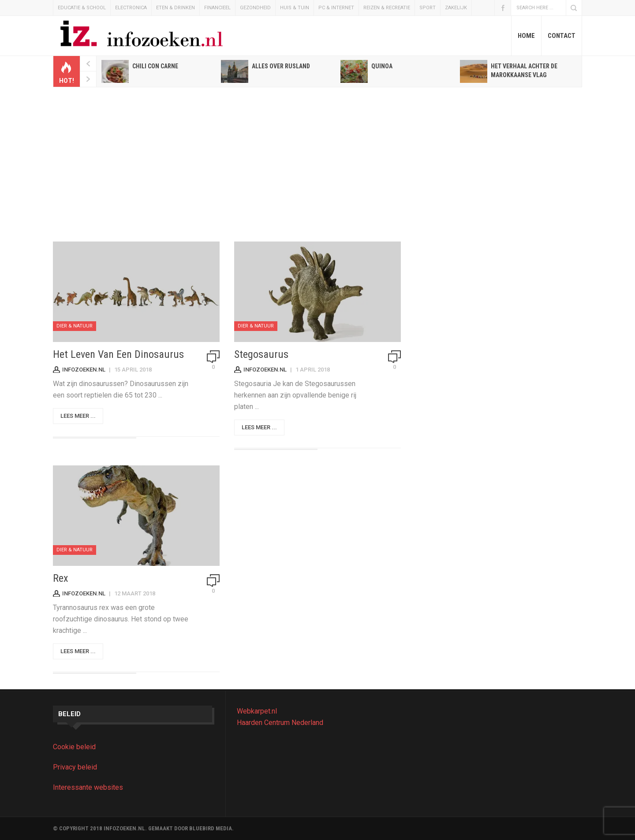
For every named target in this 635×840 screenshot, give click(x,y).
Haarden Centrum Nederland (280, 723)
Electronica (131, 8)
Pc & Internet (336, 8)
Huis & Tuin (295, 8)
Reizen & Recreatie (387, 8)
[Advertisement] (317, 164)
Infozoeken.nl (84, 370)
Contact (562, 36)
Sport (428, 8)
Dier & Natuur (75, 326)
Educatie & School (82, 8)
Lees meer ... (78, 416)
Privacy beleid (75, 767)
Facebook (503, 8)
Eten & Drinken (176, 8)
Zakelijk (456, 8)
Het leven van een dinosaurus (118, 354)
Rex (61, 578)
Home (526, 36)
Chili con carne (155, 66)
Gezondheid (255, 8)
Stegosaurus (261, 354)
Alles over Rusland (281, 66)
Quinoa (382, 66)
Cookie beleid (74, 747)
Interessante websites (88, 787)
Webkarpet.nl (257, 711)
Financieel (217, 8)
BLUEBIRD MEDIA (211, 828)
